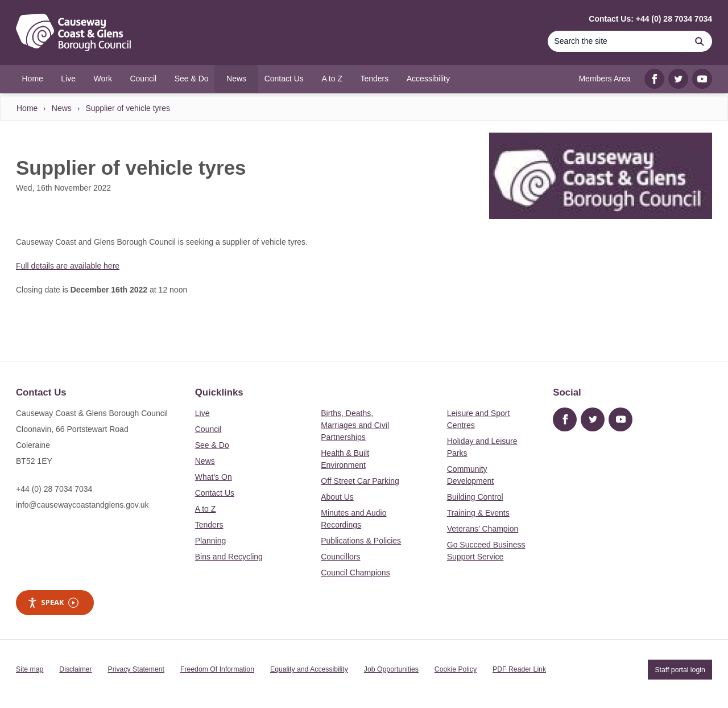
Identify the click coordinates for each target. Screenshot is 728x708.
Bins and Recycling (229, 557)
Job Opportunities (391, 669)
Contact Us (215, 493)
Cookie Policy (456, 669)
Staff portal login (680, 669)
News (62, 108)
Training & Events (478, 513)
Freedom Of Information (217, 669)
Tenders (209, 525)
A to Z (206, 509)
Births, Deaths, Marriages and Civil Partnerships (355, 425)
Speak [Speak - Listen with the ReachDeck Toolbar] (53, 602)
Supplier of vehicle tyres (128, 108)
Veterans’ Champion (483, 529)
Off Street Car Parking (360, 481)
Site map (30, 669)
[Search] (617, 41)
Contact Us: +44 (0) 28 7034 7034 (650, 19)
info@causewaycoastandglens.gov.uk (82, 505)
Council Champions (355, 573)
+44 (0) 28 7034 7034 (54, 489)
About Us (337, 497)
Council (208, 429)
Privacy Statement (136, 669)
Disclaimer (75, 669)
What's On (214, 477)
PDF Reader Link (519, 669)
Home (27, 108)
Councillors (340, 557)
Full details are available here (68, 266)
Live (202, 413)
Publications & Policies (361, 541)
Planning (211, 541)
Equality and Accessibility (309, 669)
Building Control (475, 497)
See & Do (212, 445)
